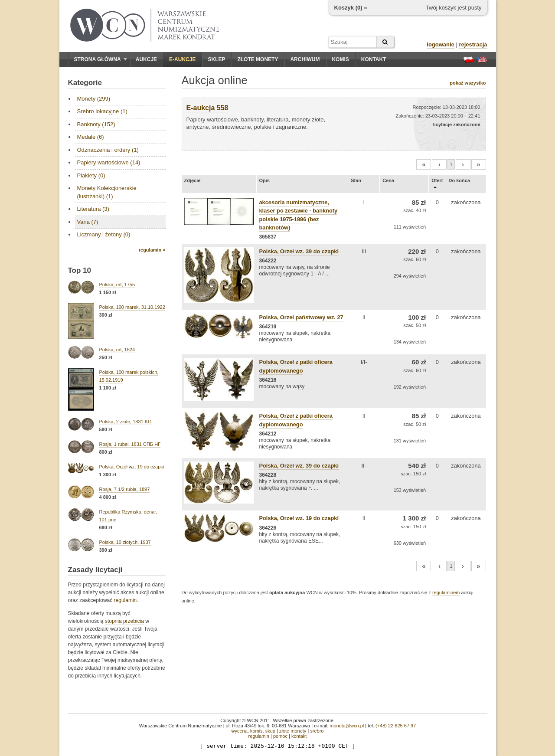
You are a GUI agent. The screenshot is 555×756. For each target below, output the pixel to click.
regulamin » (152, 250)
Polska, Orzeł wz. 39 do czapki (299, 251)
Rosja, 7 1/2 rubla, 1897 (125, 489)
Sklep (216, 59)
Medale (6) (91, 137)
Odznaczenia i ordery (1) (108, 150)
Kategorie (85, 83)
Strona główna (101, 59)
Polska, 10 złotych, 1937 (125, 542)
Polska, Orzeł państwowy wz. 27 (301, 317)
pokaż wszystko (468, 83)
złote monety (293, 731)
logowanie (441, 44)
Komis (340, 59)
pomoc (280, 736)
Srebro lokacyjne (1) (102, 111)
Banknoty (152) (96, 124)
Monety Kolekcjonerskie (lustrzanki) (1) (107, 192)
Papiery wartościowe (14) (109, 162)
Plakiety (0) (91, 175)
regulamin (126, 600)
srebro (317, 731)
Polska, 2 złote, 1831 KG (126, 422)
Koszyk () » (351, 8)
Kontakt (374, 59)
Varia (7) (88, 222)
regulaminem (446, 592)
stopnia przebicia (124, 621)
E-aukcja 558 (207, 108)
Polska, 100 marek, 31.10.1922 (132, 307)
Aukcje (146, 59)
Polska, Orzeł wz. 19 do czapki (132, 467)
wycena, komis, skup (253, 731)
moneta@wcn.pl (347, 726)
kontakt (299, 736)
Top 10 (80, 270)
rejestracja (473, 44)
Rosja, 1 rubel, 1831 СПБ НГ (130, 444)
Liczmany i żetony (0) (104, 234)
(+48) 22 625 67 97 (396, 726)
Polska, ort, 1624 (117, 350)
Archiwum (305, 59)
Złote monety (258, 59)
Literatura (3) (93, 209)
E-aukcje (182, 59)
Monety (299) (94, 99)
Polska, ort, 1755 (117, 285)
